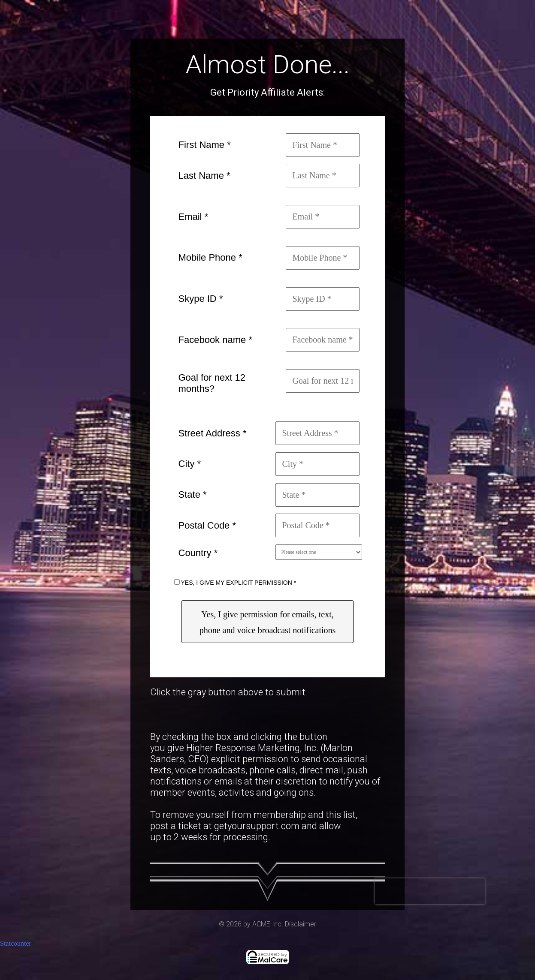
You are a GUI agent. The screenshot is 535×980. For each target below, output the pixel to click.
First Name (205, 145)
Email (193, 217)
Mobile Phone (210, 257)
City (190, 464)
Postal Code (207, 525)
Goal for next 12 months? (212, 383)
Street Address (213, 433)
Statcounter (16, 943)
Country (198, 553)
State (193, 495)
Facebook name (215, 340)
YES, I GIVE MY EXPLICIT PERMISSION (239, 583)
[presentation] (430, 891)
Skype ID (201, 299)
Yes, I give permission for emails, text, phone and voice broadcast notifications (268, 622)
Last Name (204, 176)
